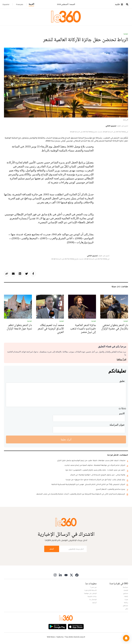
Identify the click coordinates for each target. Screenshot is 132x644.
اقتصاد (126, 590)
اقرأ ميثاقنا (121, 360)
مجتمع (126, 593)
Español (6, 4)
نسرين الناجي (111, 126)
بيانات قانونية (92, 596)
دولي (127, 609)
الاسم (122, 413)
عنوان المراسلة (117, 425)
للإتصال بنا (93, 599)
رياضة (126, 602)
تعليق (122, 381)
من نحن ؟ (93, 587)
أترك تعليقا (66, 439)
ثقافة (126, 34)
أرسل (52, 549)
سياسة (125, 587)
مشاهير (125, 606)
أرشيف (94, 602)
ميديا (126, 599)
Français (20, 4)
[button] (126, 638)
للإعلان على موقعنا (90, 593)
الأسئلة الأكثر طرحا (91, 590)
